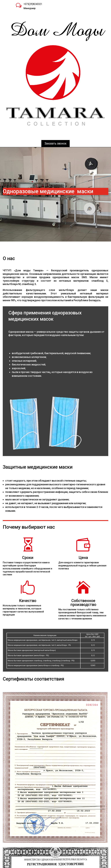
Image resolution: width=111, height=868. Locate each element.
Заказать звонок (55, 143)
